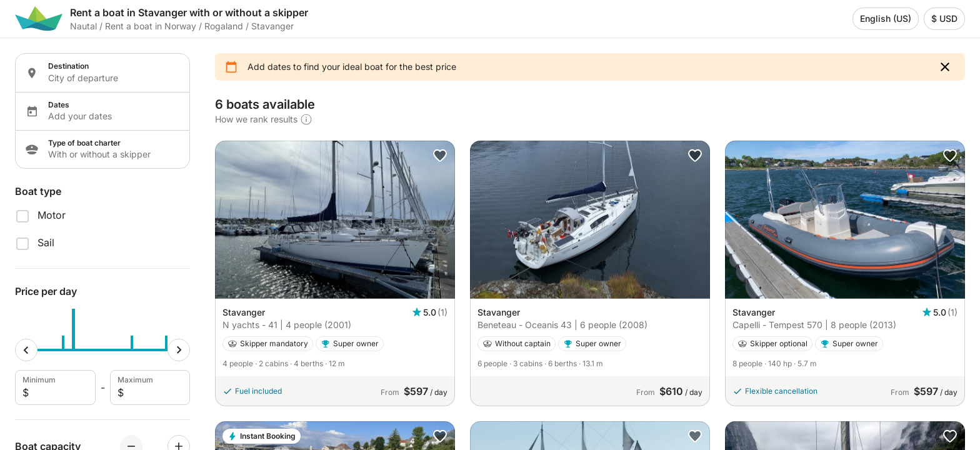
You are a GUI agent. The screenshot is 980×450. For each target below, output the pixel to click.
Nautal (83, 26)
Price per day (46, 291)
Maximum (149, 387)
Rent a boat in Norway (151, 26)
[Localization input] (111, 78)
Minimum (54, 387)
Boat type (38, 191)
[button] (945, 67)
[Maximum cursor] (179, 350)
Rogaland (224, 26)
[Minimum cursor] (26, 350)
